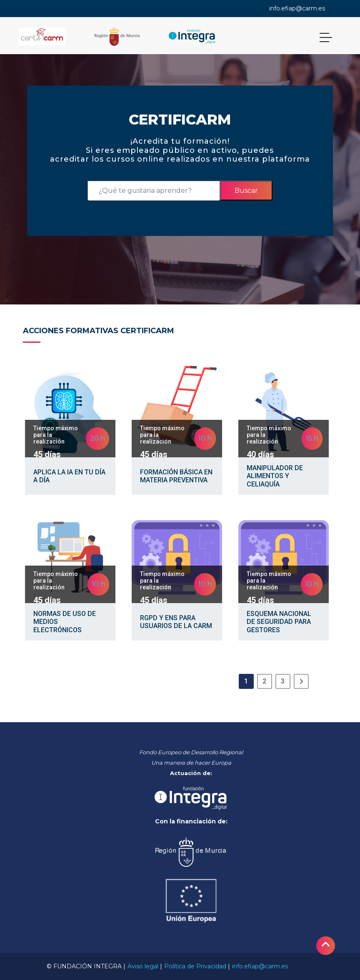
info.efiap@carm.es (297, 8)
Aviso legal (143, 966)
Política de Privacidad (195, 966)
